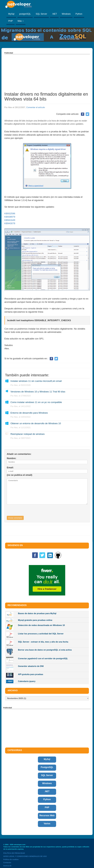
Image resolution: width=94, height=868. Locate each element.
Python (79, 14)
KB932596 (10, 213)
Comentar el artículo (36, 107)
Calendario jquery (27, 681)
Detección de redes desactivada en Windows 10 (41, 625)
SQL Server (41, 14)
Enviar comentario (15, 518)
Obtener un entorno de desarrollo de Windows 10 (36, 423)
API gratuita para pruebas (31, 674)
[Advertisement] (47, 71)
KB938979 (10, 217)
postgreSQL (25, 14)
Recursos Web (47, 815)
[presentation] (25, 511)
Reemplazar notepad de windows (28, 434)
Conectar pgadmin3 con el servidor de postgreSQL (43, 659)
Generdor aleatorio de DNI (31, 666)
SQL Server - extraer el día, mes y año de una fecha (43, 642)
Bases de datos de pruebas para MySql (37, 613)
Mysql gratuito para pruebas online (35, 620)
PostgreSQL (47, 767)
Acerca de (7, 866)
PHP (11, 21)
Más (21, 21)
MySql (11, 14)
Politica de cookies (11, 859)
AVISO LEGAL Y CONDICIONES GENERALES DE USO (25, 856)
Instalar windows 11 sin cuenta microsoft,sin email (36, 381)
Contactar (7, 863)
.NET (54, 14)
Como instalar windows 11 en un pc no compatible (36, 402)
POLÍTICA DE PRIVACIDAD (14, 853)
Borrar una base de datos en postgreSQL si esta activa (45, 650)
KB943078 (10, 223)
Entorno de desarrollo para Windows (29, 413)
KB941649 (10, 220)
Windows (66, 14)
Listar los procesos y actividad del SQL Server (41, 634)
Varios (47, 824)
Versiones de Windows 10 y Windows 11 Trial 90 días (38, 392)
